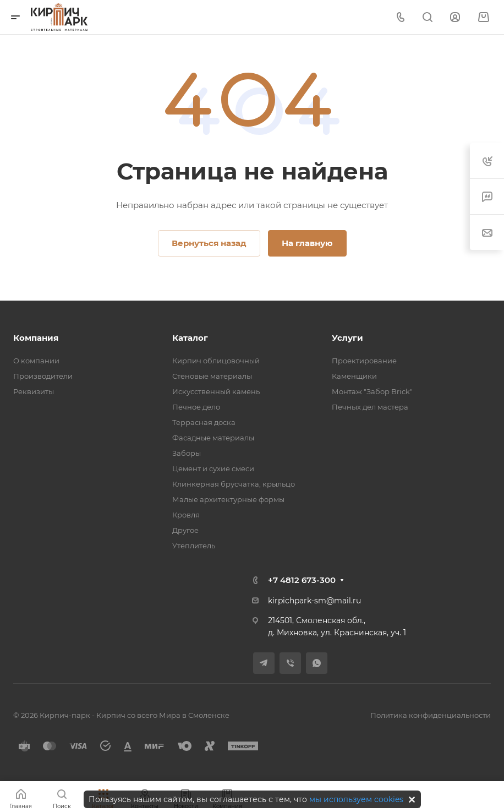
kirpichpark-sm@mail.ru (314, 601)
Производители (43, 376)
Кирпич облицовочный (216, 361)
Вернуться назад (209, 243)
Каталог (190, 338)
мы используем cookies (356, 799)
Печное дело (196, 407)
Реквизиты (34, 391)
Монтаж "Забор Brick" (372, 391)
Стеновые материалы (212, 376)
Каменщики (354, 376)
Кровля (186, 515)
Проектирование (364, 361)
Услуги (347, 338)
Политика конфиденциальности (431, 715)
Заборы (187, 453)
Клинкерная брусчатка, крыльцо (234, 484)
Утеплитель (194, 546)
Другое (185, 530)
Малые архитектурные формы (228, 499)
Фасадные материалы (213, 438)
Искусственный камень (216, 391)
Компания (36, 338)
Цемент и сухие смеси (213, 468)
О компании (36, 361)
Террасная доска (204, 422)
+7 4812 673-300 (302, 580)
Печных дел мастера (370, 407)
